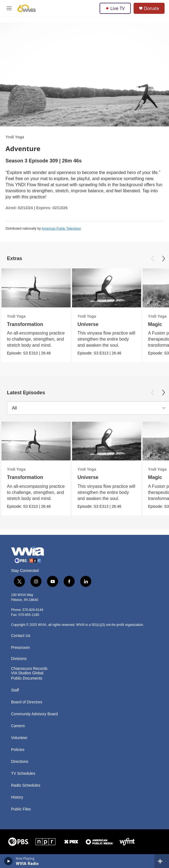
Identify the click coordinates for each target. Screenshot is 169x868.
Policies (18, 750)
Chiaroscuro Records (29, 669)
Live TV (115, 8)
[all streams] (162, 861)
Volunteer (19, 738)
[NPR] (46, 842)
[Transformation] (36, 288)
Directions (20, 762)
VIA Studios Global (27, 673)
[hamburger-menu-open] (9, 8)
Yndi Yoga (15, 137)
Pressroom (20, 648)
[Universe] (106, 288)
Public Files (21, 809)
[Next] (163, 259)
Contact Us (21, 636)
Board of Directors (27, 702)
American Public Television (61, 229)
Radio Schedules (26, 785)
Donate (151, 8)
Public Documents (27, 678)
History (17, 797)
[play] (8, 861)
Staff (15, 690)
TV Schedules (23, 774)
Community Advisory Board (34, 714)
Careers (18, 726)
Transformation (25, 324)
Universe (88, 324)
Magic (155, 324)
